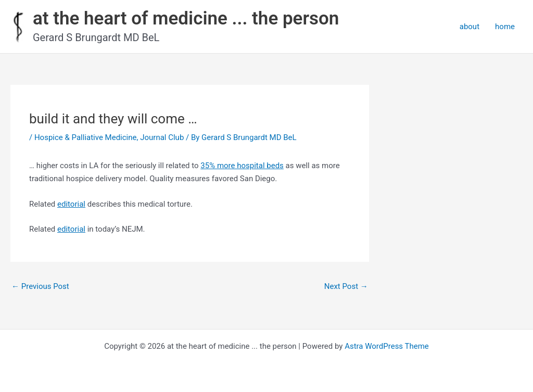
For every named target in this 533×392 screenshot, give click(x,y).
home (505, 27)
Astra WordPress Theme (387, 346)
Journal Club (162, 137)
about (469, 27)
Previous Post (40, 286)
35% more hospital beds (242, 166)
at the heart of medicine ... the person (186, 18)
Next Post (346, 286)
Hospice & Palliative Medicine (86, 137)
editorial (71, 204)
